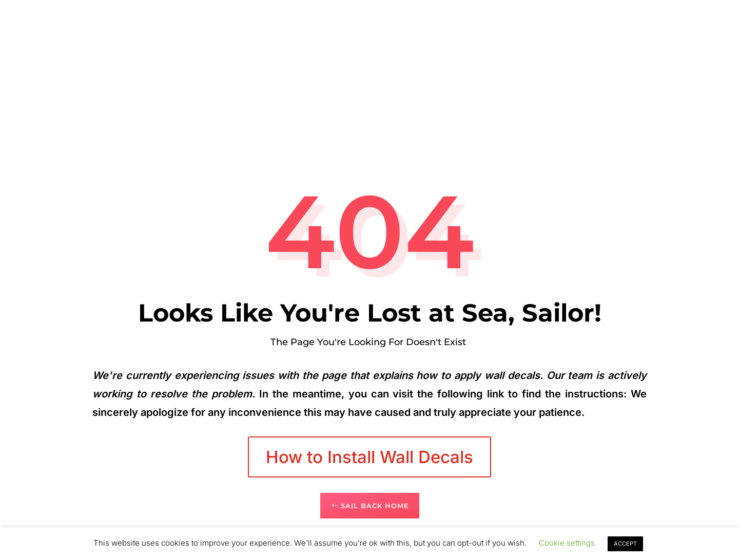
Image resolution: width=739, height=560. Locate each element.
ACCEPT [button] (625, 544)
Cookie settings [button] (567, 543)
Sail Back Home (375, 506)
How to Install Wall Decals (369, 457)
